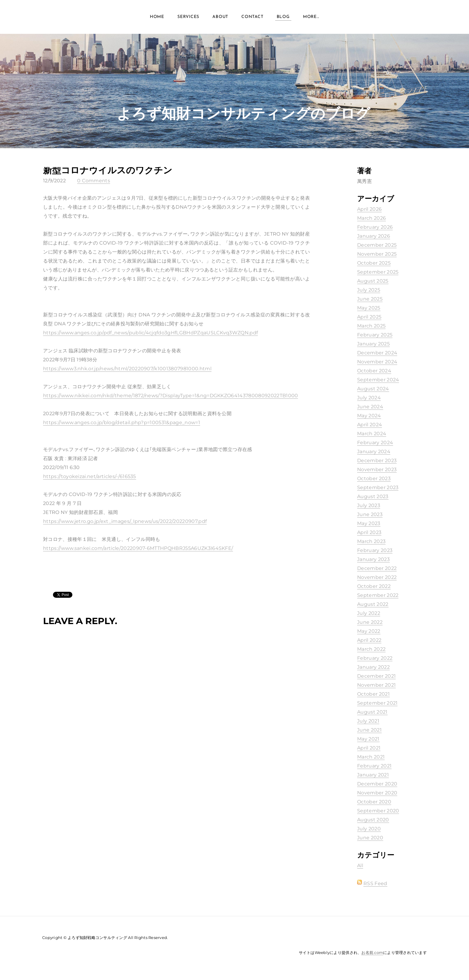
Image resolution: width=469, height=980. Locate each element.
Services (188, 18)
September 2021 (377, 703)
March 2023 (371, 541)
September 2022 (378, 595)
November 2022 (377, 577)
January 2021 (373, 775)
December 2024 (377, 353)
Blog (283, 18)
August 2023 (373, 496)
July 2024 (369, 398)
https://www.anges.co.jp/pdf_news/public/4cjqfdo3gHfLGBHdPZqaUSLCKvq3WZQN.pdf (150, 333)
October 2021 (373, 694)
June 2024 (370, 407)
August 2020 (373, 820)
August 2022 (373, 604)
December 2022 (377, 568)
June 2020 (370, 838)
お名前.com (372, 952)
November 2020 (377, 793)
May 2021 (368, 739)
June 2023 (370, 514)
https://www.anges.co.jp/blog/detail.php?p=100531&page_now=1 (122, 423)
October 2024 (374, 371)
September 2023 (378, 487)
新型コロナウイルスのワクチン (108, 170)
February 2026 (375, 227)
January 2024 (374, 452)
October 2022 (374, 586)
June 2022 (370, 622)
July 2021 (368, 721)
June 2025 (370, 299)
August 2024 (373, 389)
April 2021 (369, 748)
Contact (252, 18)
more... (311, 18)
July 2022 (369, 613)
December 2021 (376, 676)
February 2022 (375, 658)
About (220, 18)
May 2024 (369, 416)
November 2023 (377, 469)
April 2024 (370, 425)
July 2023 (369, 505)
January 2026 (374, 236)
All (360, 866)
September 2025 (378, 272)
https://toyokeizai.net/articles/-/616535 (90, 476)
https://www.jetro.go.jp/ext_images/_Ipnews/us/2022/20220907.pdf (125, 521)
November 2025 (377, 254)
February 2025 (375, 335)
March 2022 (371, 649)
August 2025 (373, 281)
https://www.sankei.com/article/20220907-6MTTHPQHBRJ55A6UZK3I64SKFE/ (138, 548)
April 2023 (369, 532)
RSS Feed (375, 883)
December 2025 (377, 245)
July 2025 (369, 290)
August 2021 (372, 712)
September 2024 (378, 380)
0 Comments (94, 181)
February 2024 (375, 443)
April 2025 (369, 317)
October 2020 (374, 802)
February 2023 (375, 550)
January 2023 (373, 559)
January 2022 (373, 667)
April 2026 (369, 209)
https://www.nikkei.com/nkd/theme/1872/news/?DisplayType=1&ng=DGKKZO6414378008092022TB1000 (170, 396)
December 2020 (377, 784)
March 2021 (371, 757)
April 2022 (369, 640)
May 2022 (369, 631)
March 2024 (372, 434)
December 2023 (377, 461)
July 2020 (369, 829)
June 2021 (369, 730)
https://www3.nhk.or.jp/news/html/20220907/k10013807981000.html (127, 369)
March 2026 (371, 218)
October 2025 (374, 263)
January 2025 (373, 344)
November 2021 (376, 685)
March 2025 (371, 326)
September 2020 (378, 811)
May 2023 (369, 523)
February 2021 (374, 766)
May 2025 (369, 308)
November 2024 (377, 362)
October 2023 (374, 478)
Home (157, 18)
